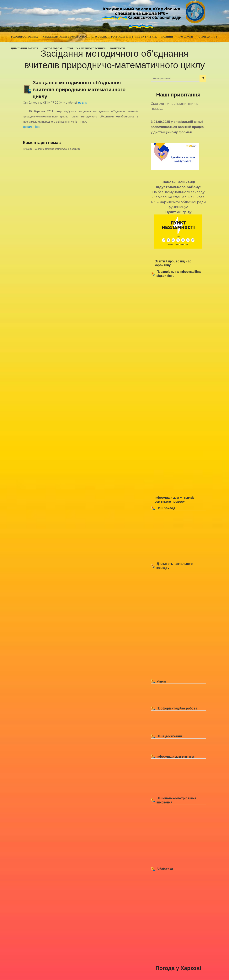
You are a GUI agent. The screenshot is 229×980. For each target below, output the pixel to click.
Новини (83, 103)
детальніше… (33, 127)
